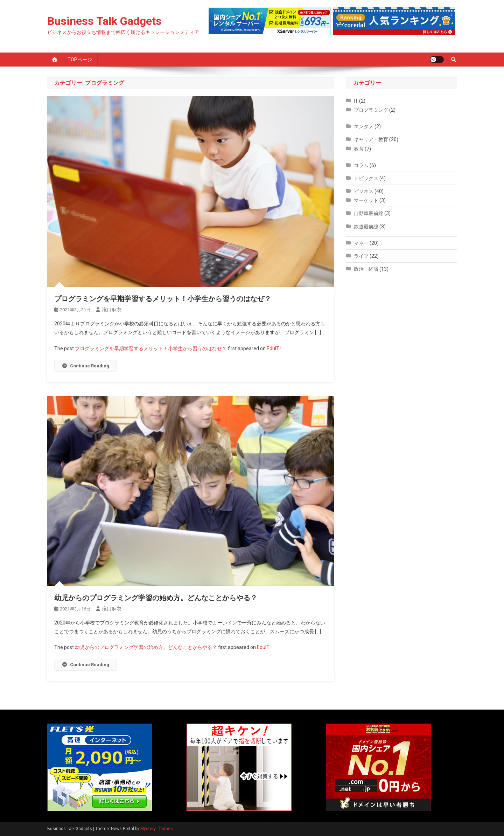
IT (356, 101)
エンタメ (364, 126)
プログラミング (371, 110)
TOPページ (80, 60)
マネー (361, 243)
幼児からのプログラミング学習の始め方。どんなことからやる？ (156, 598)
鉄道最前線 (366, 227)
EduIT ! (274, 348)
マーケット (366, 200)
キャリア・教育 (371, 139)
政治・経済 (366, 269)
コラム (361, 165)
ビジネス (364, 191)
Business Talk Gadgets (104, 21)
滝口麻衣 (112, 310)
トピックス (366, 178)
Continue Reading (85, 366)
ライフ (361, 256)
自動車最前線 (369, 213)
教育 (359, 149)
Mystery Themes (157, 829)
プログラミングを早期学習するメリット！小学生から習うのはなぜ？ (163, 299)
